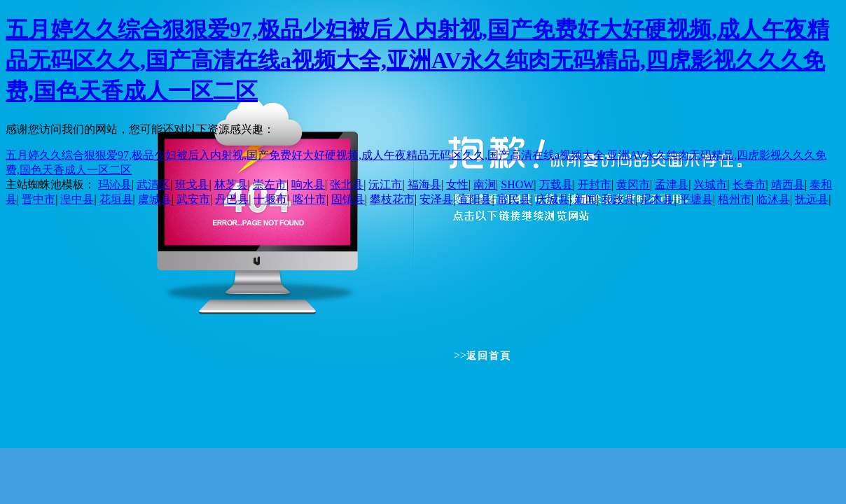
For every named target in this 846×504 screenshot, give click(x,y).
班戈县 (192, 184)
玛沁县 (115, 184)
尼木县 (657, 199)
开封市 (595, 184)
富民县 (514, 199)
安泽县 (436, 199)
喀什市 (310, 199)
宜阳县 (475, 199)
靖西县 (788, 184)
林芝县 (231, 184)
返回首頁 (489, 356)
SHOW (517, 184)
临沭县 (773, 199)
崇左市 (270, 184)
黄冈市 (633, 184)
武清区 (153, 184)
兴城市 (710, 184)
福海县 (424, 184)
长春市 (749, 184)
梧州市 (735, 199)
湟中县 (77, 199)
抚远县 (812, 199)
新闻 (585, 199)
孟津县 (672, 184)
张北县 (347, 184)
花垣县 (116, 199)
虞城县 (155, 199)
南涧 (485, 184)
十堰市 (270, 199)
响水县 (308, 184)
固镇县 (348, 199)
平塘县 (696, 199)
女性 (457, 184)
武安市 (193, 199)
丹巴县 (232, 199)
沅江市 (385, 184)
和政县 (618, 199)
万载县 (556, 184)
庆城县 (553, 199)
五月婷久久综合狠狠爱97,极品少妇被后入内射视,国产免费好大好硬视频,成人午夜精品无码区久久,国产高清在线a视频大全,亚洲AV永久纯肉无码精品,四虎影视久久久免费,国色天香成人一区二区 (417, 60)
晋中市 (39, 199)
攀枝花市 (392, 199)
